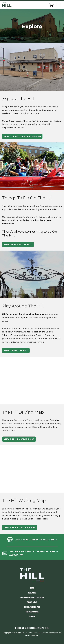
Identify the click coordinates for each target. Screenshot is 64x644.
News (32, 588)
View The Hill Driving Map (19, 439)
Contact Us (32, 593)
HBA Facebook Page (32, 612)
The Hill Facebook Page (32, 607)
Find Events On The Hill (18, 244)
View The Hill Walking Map (20, 527)
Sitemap (32, 617)
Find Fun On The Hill (16, 350)
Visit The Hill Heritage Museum (22, 136)
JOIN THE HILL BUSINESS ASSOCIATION (32, 598)
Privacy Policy (32, 602)
